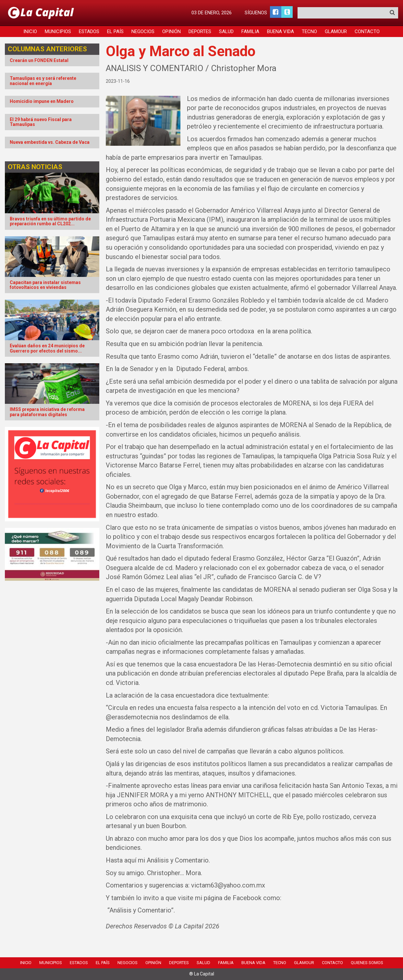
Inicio (30, 31)
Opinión (171, 31)
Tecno (309, 31)
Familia (250, 31)
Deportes (200, 31)
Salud (226, 31)
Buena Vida (281, 31)
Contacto (367, 31)
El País (115, 31)
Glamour (336, 31)
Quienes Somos (367, 963)
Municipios (58, 31)
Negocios (143, 31)
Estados (89, 31)
